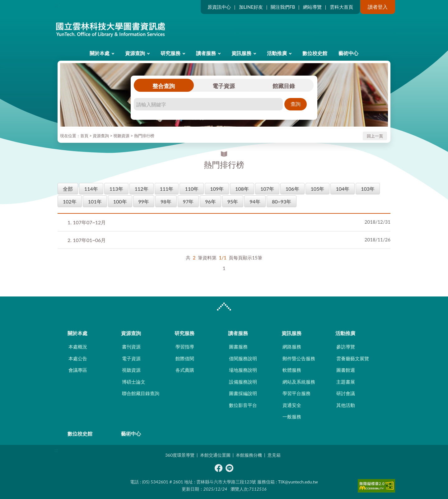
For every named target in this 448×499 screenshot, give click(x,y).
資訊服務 (241, 53)
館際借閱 (185, 358)
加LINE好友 (251, 7)
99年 (144, 201)
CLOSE (224, 307)
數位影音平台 (243, 405)
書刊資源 (131, 347)
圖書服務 (238, 347)
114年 (91, 189)
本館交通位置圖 (215, 455)
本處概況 (78, 347)
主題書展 (346, 382)
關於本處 (100, 53)
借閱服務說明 (243, 358)
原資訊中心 (219, 7)
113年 (116, 189)
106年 (292, 189)
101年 (95, 201)
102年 (70, 201)
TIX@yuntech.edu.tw (298, 482)
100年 (120, 201)
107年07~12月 (87, 222)
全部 (68, 189)
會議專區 (78, 370)
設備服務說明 (243, 382)
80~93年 (282, 201)
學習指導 (185, 347)
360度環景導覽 (180, 455)
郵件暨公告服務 (299, 358)
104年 (343, 189)
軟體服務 (292, 370)
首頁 (84, 136)
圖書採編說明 (243, 393)
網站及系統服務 (299, 382)
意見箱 (274, 455)
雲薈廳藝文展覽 (353, 358)
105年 (318, 189)
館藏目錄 (284, 86)
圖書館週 (346, 370)
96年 (210, 201)
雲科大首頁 (341, 7)
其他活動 (346, 405)
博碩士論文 (134, 382)
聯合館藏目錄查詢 (141, 393)
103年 (368, 189)
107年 (267, 189)
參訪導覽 (346, 347)
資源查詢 (135, 53)
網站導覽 (312, 7)
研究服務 (170, 53)
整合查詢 (164, 86)
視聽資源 (121, 136)
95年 (233, 201)
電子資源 (224, 86)
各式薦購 (185, 370)
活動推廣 (277, 53)
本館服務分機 (249, 455)
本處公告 (78, 358)
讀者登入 (378, 7)
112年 (142, 189)
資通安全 (292, 405)
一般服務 (292, 417)
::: (56, 5)
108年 (242, 189)
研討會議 (346, 393)
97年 (188, 201)
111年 (167, 189)
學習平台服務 (296, 393)
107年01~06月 (87, 240)
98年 (166, 201)
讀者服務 (206, 53)
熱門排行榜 (144, 136)
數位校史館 (315, 53)
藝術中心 (348, 53)
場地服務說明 (243, 370)
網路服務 (292, 347)
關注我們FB (283, 7)
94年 (255, 201)
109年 (217, 189)
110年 (192, 189)
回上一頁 (375, 136)
